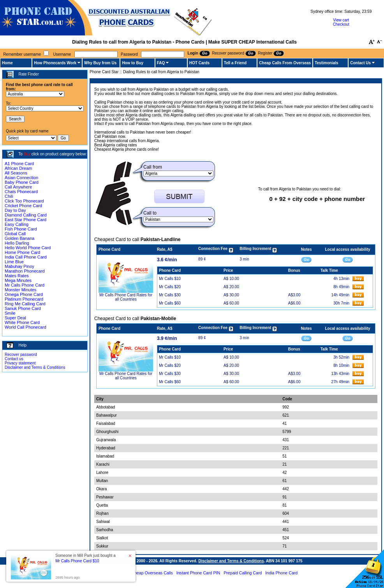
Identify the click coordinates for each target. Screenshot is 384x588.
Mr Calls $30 (170, 295)
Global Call (15, 234)
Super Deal (15, 318)
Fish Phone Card (21, 229)
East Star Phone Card (26, 220)
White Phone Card (22, 322)
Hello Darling (17, 243)
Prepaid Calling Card (243, 573)
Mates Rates (17, 276)
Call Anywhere (18, 187)
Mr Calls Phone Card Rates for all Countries (126, 297)
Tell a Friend (235, 63)
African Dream (18, 168)
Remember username (22, 54)
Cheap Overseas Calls (152, 573)
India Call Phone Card (26, 257)
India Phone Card (281, 573)
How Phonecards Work (55, 63)
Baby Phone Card (22, 182)
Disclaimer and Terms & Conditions (35, 367)
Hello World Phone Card (28, 248)
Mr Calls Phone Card (25, 285)
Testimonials (326, 63)
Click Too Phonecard (24, 201)
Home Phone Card (22, 252)
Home (7, 63)
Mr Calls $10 (170, 279)
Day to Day (15, 210)
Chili (9, 196)
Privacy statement (20, 363)
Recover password (21, 355)
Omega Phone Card (24, 294)
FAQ (161, 63)
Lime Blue (14, 262)
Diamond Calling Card (26, 215)
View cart (341, 20)
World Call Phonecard (26, 327)
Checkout (341, 24)
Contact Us (360, 63)
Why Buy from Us (100, 63)
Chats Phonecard (21, 192)
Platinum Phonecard (24, 299)
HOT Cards (199, 63)
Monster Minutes (20, 290)
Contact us (14, 359)
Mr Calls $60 (170, 303)
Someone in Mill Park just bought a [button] (85, 558)
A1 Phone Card (19, 164)
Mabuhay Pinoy (19, 266)
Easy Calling (17, 224)
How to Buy (133, 63)
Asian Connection (21, 178)
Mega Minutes (18, 280)
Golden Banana (19, 238)
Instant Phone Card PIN (198, 573)
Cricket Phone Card (23, 206)
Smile (10, 313)
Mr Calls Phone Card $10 (77, 561)
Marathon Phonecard (25, 271)
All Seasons (16, 173)
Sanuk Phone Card (23, 308)
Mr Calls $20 (170, 287)
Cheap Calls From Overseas (285, 63)
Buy (27, 154)
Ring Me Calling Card (25, 304)
